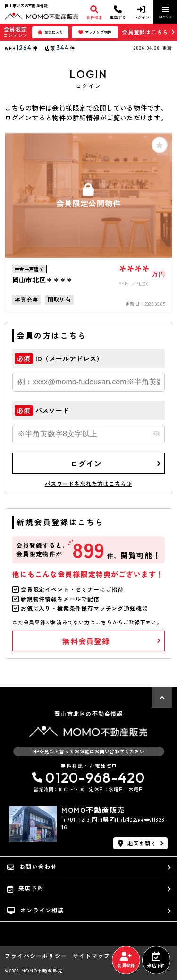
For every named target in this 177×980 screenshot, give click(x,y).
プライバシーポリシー (36, 956)
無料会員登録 (86, 641)
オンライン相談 (36, 910)
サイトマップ (91, 956)
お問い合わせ (32, 867)
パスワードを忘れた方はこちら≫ (88, 483)
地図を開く (137, 843)
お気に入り (50, 32)
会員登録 (126, 960)
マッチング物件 (95, 32)
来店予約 (156, 960)
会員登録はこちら (145, 32)
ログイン (86, 463)
